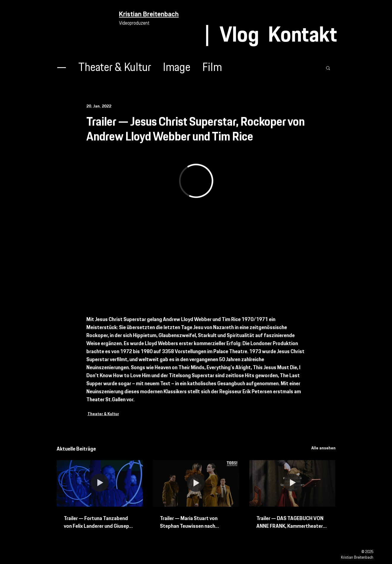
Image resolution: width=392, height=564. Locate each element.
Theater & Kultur (115, 68)
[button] (328, 68)
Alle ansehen (323, 448)
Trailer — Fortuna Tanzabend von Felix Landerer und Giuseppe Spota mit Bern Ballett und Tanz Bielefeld (100, 522)
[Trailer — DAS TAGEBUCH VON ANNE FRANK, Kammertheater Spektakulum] (292, 483)
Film (212, 68)
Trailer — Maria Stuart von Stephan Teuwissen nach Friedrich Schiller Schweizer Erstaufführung (190, 522)
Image (177, 68)
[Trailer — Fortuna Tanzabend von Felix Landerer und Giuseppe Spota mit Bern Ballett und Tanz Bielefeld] (100, 483)
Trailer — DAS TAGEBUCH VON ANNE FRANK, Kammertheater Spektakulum (290, 522)
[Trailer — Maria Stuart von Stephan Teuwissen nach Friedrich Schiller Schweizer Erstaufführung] (196, 484)
